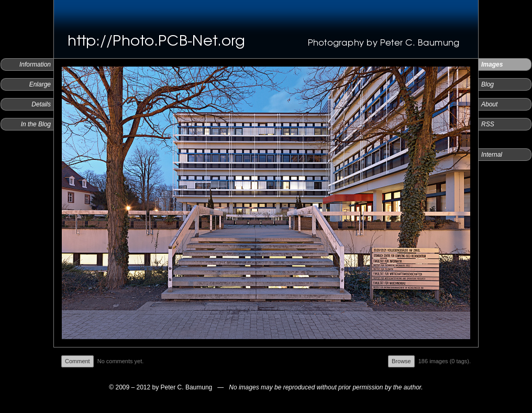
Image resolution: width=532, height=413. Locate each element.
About (489, 104)
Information (35, 64)
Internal (492, 155)
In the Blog (36, 124)
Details (41, 104)
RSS (488, 124)
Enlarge (40, 84)
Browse (401, 361)
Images (492, 64)
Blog (487, 84)
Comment (77, 361)
